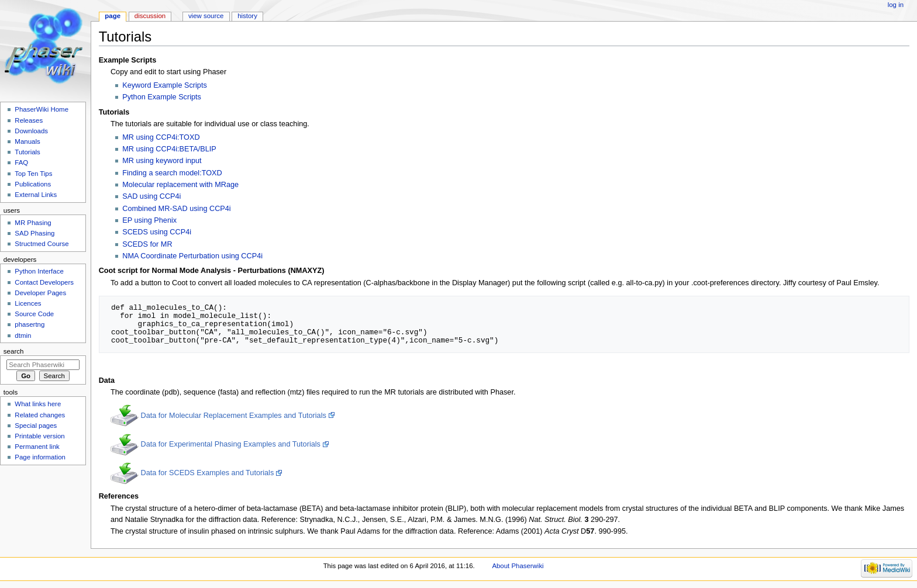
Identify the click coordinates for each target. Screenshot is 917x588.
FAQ (21, 162)
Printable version (39, 436)
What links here (38, 404)
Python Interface (39, 271)
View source (206, 16)
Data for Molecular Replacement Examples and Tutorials (233, 416)
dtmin (23, 335)
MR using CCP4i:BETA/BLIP (169, 149)
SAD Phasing (35, 233)
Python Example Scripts (162, 97)
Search (14, 351)
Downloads (31, 131)
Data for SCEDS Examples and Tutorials (207, 473)
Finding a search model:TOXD (172, 173)
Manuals (27, 141)
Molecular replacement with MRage (180, 185)
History (247, 16)
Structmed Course (42, 244)
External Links (36, 195)
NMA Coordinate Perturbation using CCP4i (192, 256)
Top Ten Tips (33, 174)
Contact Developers (44, 282)
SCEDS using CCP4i (157, 232)
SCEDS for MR (147, 244)
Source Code (34, 314)
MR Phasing (33, 223)
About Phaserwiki (518, 566)
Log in (896, 5)
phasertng (30, 324)
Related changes (40, 415)
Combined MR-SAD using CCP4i (176, 209)
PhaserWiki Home (42, 109)
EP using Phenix (149, 220)
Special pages (36, 426)
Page (113, 16)
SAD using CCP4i (151, 196)
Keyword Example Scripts (165, 85)
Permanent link (37, 447)
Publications (33, 184)
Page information (40, 457)
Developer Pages (40, 293)
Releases (29, 120)
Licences (28, 303)
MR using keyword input (162, 161)
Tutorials (27, 152)
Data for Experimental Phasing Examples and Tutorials (230, 444)
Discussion (150, 16)
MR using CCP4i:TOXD (161, 137)
